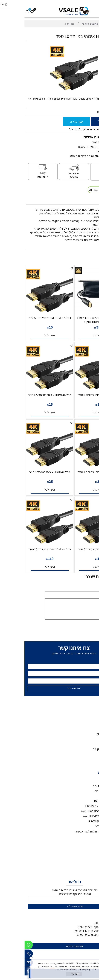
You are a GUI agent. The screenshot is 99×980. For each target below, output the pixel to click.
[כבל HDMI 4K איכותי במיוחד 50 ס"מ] (25, 313)
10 (26, 327)
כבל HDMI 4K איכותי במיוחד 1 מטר (74, 395)
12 (75, 404)
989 (75, 327)
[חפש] (91, 10)
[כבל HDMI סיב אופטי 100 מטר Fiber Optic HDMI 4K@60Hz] (74, 313)
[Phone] (4, 954)
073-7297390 (82, 927)
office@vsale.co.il (80, 923)
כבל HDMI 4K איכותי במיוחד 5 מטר (74, 549)
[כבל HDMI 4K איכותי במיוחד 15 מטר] (25, 545)
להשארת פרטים (50, 946)
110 (26, 559)
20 (75, 481)
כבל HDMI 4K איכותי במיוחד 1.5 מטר (25, 395)
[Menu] (96, 10)
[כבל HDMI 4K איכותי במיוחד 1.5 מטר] (25, 390)
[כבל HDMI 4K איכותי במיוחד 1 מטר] (74, 390)
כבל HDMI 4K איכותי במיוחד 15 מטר (25, 549)
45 (75, 559)
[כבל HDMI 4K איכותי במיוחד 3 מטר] (25, 467)
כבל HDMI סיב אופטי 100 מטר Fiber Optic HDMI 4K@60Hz (74, 320)
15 (26, 404)
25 (26, 481)
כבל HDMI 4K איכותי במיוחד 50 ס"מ (25, 318)
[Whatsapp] (4, 946)
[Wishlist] (8, 10)
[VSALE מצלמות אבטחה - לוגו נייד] (49, 11)
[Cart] (3, 10)
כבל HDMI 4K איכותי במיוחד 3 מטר (25, 472)
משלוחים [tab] (90, 201)
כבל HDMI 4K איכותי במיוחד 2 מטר (74, 472)
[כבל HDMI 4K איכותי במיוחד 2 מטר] (74, 467)
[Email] (4, 963)
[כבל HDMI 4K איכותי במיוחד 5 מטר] (74, 545)
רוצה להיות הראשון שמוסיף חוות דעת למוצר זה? (71, 129)
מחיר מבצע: (87, 112)
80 (78, 112)
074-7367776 (61, 927)
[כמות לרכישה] (95, 121)
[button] (74, 335)
